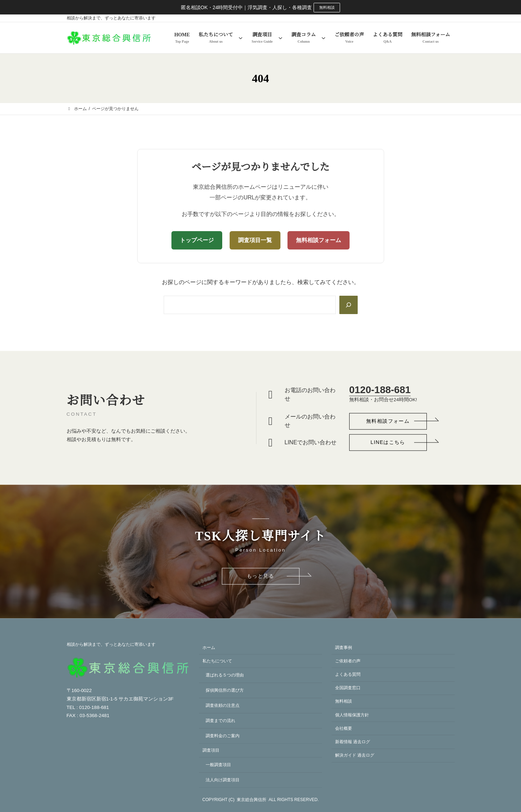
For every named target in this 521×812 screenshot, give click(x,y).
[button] (388, 419)
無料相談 (327, 7)
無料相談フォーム (319, 240)
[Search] (348, 305)
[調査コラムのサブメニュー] (323, 38)
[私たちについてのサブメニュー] (241, 38)
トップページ (197, 240)
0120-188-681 (380, 387)
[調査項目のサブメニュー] (280, 38)
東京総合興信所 (252, 800)
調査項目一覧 (255, 240)
